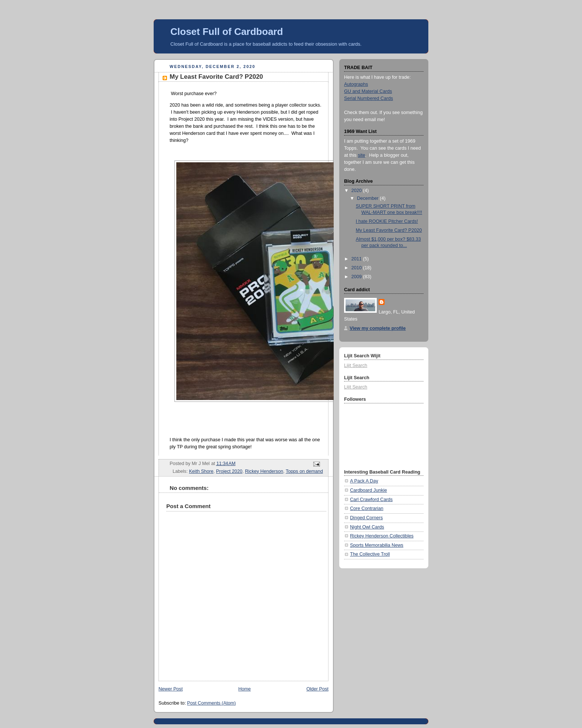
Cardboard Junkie (369, 490)
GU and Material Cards (368, 91)
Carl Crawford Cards (371, 500)
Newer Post (171, 689)
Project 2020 (229, 471)
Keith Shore (201, 471)
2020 (357, 191)
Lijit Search (356, 365)
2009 (357, 277)
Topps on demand (304, 471)
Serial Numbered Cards (369, 98)
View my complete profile (378, 328)
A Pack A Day (364, 481)
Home (245, 689)
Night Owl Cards (367, 527)
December (369, 198)
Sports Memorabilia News (377, 545)
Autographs (356, 84)
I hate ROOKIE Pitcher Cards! (387, 221)
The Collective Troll (370, 554)
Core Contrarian (367, 508)
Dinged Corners (366, 518)
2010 (357, 268)
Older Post (317, 689)
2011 (357, 259)
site (362, 155)
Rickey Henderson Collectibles (382, 536)
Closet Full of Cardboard (227, 32)
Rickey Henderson (264, 471)
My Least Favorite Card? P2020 (389, 230)
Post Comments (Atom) (211, 703)
